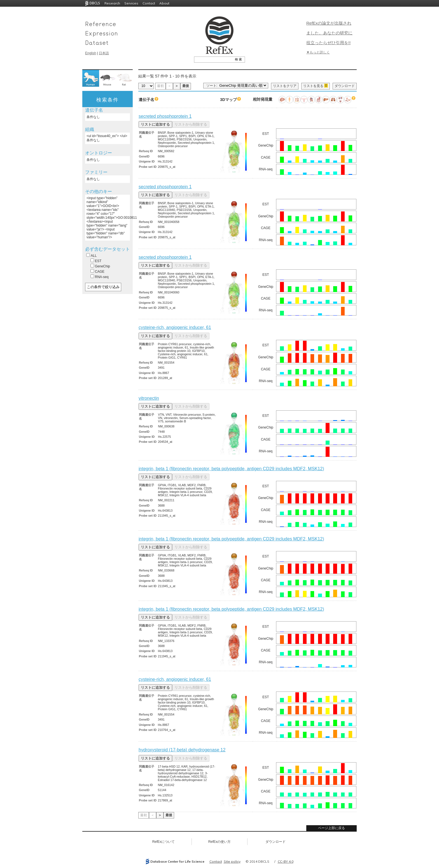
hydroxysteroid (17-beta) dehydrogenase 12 (182, 750)
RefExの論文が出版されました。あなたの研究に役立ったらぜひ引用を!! (329, 33)
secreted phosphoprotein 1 (165, 116)
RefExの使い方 (220, 842)
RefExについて (164, 842)
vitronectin (149, 398)
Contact (149, 3)
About (164, 3)
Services (131, 3)
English (91, 53)
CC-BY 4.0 (286, 861)
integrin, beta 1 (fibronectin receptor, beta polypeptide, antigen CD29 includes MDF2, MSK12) (231, 469)
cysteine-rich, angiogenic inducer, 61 (175, 327)
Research (112, 3)
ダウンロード (345, 86)
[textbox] (213, 59)
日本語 (104, 53)
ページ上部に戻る (331, 828)
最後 (186, 86)
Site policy (232, 861)
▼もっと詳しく (318, 52)
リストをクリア (285, 86)
